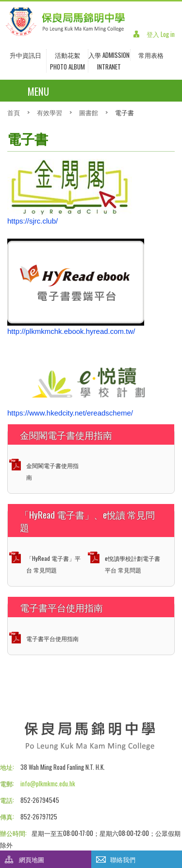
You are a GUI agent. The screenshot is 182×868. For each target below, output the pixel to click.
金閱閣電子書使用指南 (52, 471)
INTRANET (109, 67)
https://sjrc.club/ (33, 221)
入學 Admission (109, 55)
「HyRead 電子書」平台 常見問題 (53, 564)
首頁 (14, 112)
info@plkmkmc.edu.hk (48, 783)
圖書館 (89, 112)
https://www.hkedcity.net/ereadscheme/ (70, 413)
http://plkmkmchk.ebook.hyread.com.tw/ (71, 331)
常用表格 (151, 55)
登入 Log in (161, 34)
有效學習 (50, 112)
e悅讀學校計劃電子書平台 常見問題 (132, 564)
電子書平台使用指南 (52, 638)
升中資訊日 (25, 55)
